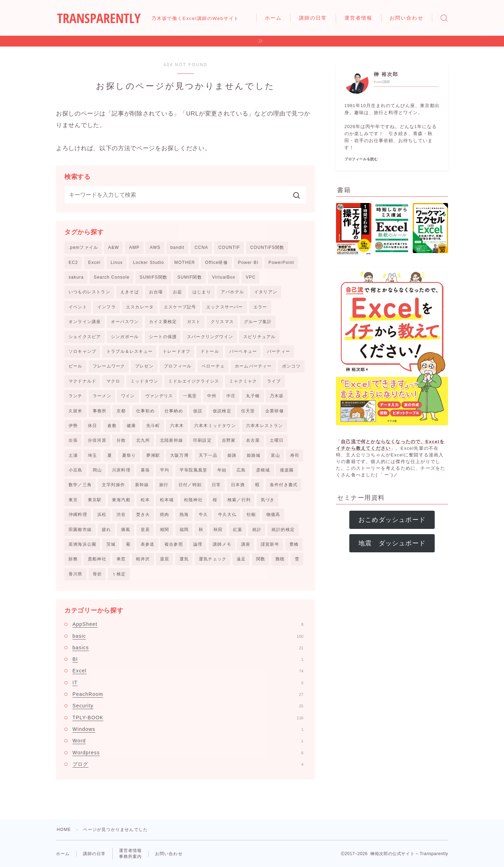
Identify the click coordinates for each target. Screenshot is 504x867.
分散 (121, 440)
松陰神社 (193, 500)
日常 (216, 485)
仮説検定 (222, 411)
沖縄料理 (78, 515)
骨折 (97, 574)
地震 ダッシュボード (392, 543)
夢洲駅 (153, 455)
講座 (246, 544)
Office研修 (216, 263)
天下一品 (208, 455)
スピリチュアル (259, 337)
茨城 (111, 544)
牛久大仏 (227, 515)
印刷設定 (202, 440)
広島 (241, 470)
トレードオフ (177, 351)
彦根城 (263, 470)
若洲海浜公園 (82, 544)
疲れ (106, 530)
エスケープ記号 (180, 307)
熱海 (184, 515)
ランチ (76, 396)
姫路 (232, 455)
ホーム (273, 18)
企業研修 (275, 411)
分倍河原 (97, 440)
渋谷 (121, 515)
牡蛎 (251, 515)
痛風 (126, 530)
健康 (131, 426)
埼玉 (92, 455)
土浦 (73, 455)
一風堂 (190, 396)
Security (188, 706)
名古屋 (253, 440)
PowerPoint (281, 263)
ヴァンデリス (159, 396)
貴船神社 (97, 559)
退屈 (164, 559)
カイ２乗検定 (163, 322)
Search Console (112, 277)
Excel (94, 263)
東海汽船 (121, 500)
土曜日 (277, 440)
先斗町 (153, 426)
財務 (73, 559)
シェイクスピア (85, 337)
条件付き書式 (284, 485)
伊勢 (73, 426)
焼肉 (164, 515)
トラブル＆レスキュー (129, 351)
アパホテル (232, 292)
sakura (76, 277)
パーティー (279, 351)
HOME (64, 830)
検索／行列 (239, 500)
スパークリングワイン (210, 337)
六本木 (177, 426)
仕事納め (174, 411)
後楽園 (287, 470)
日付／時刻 (190, 485)
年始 (222, 470)
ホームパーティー (253, 366)
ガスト (194, 322)
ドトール (210, 351)
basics (188, 648)
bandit (177, 247)
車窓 (121, 559)
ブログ (188, 764)
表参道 (148, 544)
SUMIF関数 (190, 277)
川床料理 (121, 470)
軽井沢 (143, 559)
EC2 (73, 263)
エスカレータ (140, 307)
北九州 (143, 440)
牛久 (203, 515)
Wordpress (188, 753)
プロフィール (178, 366)
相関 (164, 530)
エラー (260, 307)
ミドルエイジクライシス (194, 381)
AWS (155, 247)
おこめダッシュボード (392, 520)
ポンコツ (291, 366)
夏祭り (129, 455)
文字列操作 (113, 485)
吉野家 (229, 440)
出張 (73, 440)
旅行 (164, 485)
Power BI (248, 263)
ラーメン (102, 396)
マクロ (113, 381)
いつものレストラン (89, 292)
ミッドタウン (144, 381)
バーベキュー (243, 351)
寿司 (295, 455)
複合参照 (174, 544)
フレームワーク (109, 366)
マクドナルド (82, 381)
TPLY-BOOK (188, 718)
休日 (92, 426)
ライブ (274, 381)
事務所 (100, 411)
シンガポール (125, 337)
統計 (257, 530)
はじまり (202, 292)
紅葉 (238, 530)
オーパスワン (125, 322)
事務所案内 (131, 856)
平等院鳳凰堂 (193, 470)
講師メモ (222, 544)
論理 (198, 544)
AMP (134, 247)
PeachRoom (188, 694)
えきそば (130, 292)
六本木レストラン (265, 426)
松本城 (167, 500)
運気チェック (213, 559)
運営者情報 (359, 18)
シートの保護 (163, 337)
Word (188, 741)
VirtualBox (224, 277)
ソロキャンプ (82, 351)
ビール (76, 366)
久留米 (76, 411)
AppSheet (188, 624)
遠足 (241, 559)
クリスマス (222, 322)
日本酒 (238, 485)
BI (188, 659)
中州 (212, 396)
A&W (114, 247)
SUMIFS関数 (153, 277)
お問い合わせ (407, 18)
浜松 (102, 515)
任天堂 (248, 411)
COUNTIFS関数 (267, 247)
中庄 (231, 396)
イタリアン (266, 292)
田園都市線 (80, 530)
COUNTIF (229, 247)
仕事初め (145, 411)
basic (188, 636)
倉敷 (112, 426)
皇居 (145, 530)
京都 (121, 411)
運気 (184, 559)
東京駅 (95, 500)
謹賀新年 (270, 544)
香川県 (76, 574)
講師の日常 (313, 18)
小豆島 (76, 470)
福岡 (184, 530)
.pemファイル (83, 247)
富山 (275, 455)
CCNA (201, 247)
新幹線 (142, 485)
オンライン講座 (85, 322)
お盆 (177, 292)
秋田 (218, 530)
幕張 (145, 470)
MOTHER (185, 263)
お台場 (156, 292)
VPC (251, 277)
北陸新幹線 (171, 440)
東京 (73, 500)
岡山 (97, 470)
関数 (261, 559)
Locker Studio (149, 263)
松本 (145, 500)
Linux (117, 263)
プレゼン (144, 366)
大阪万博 (179, 455)
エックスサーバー (225, 307)
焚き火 (143, 515)
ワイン (128, 396)
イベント (78, 307)
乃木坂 (277, 396)
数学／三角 (80, 485)
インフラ (107, 307)
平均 (164, 470)
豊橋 (294, 544)
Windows (188, 729)
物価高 (273, 515)
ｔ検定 (119, 574)
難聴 (280, 559)
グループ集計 (258, 322)
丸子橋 (253, 396)
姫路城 (254, 455)
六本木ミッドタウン (215, 426)
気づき (268, 500)
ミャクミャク (243, 381)
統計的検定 (283, 530)
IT (188, 683)
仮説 (198, 411)
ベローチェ (213, 366)
